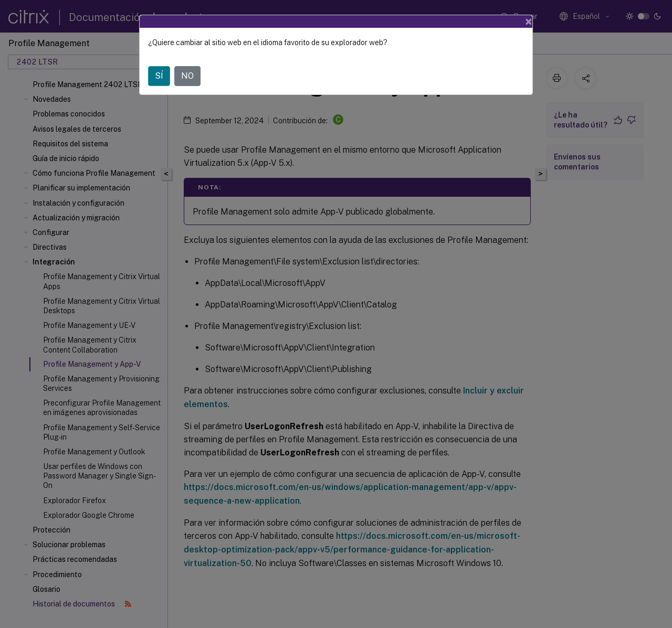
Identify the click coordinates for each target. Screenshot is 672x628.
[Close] (529, 22)
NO (187, 76)
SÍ (159, 76)
